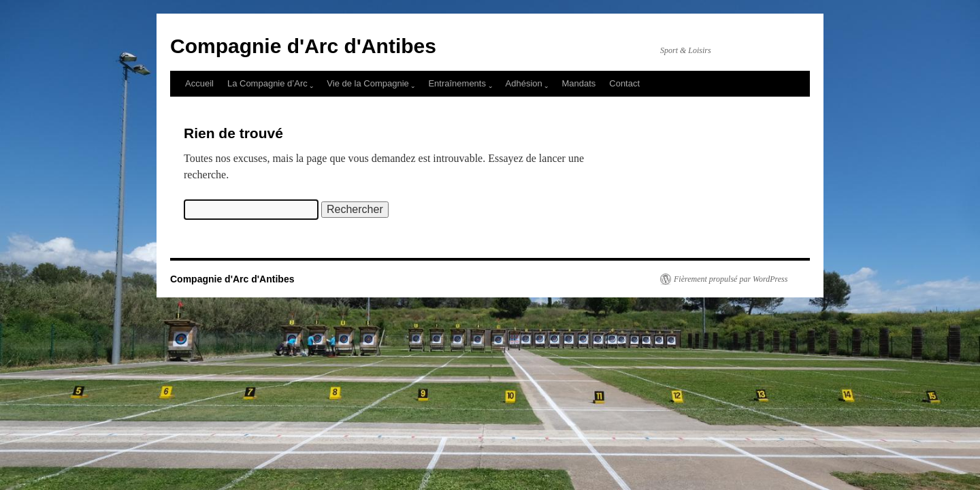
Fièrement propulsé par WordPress (731, 279)
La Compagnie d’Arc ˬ (270, 83)
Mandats (578, 83)
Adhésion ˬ (527, 83)
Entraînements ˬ (460, 83)
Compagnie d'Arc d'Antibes (303, 46)
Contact (624, 83)
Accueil (199, 83)
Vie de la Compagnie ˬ (371, 83)
